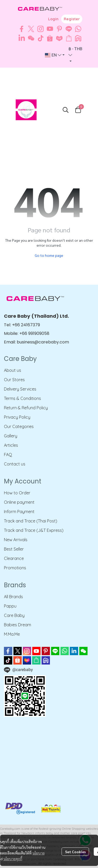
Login (53, 19)
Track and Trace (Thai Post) (31, 521)
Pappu (10, 606)
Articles (11, 445)
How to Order (17, 493)
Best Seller (14, 549)
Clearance (14, 558)
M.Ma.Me (12, 634)
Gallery (11, 436)
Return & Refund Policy (26, 408)
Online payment (19, 502)
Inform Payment (19, 512)
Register (72, 19)
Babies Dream (18, 625)
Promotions (15, 568)
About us (13, 370)
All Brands (13, 597)
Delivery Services (20, 389)
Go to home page (49, 255)
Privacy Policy (17, 417)
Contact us (15, 464)
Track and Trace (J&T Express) (34, 530)
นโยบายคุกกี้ (13, 859)
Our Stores (14, 380)
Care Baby (14, 615)
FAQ (8, 455)
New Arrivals (16, 540)
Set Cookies (75, 852)
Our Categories (19, 426)
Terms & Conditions (22, 398)
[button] (55, 55)
